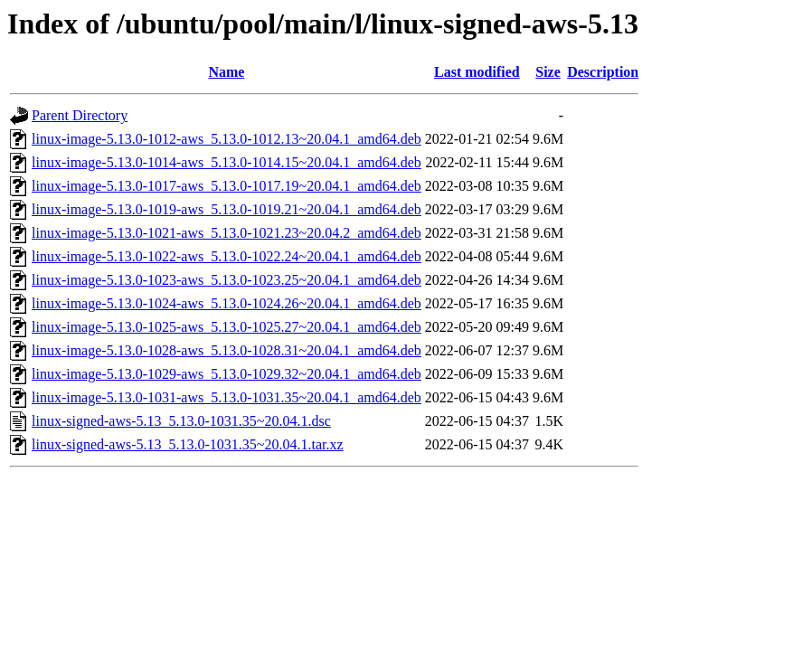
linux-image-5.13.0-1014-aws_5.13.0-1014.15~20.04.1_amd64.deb (227, 162)
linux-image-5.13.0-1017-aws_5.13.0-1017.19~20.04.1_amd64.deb (227, 186)
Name (226, 72)
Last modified (477, 72)
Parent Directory (80, 115)
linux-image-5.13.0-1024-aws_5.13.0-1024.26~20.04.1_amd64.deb (227, 303)
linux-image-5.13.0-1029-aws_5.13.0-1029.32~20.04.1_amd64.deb (227, 374)
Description (603, 72)
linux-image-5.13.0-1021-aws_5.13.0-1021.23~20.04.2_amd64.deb (227, 233)
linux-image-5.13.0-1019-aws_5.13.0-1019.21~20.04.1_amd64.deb (227, 209)
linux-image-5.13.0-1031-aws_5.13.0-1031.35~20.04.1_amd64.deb (227, 397)
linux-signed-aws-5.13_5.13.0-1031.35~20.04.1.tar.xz (188, 444)
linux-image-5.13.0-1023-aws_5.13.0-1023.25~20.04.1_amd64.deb (227, 280)
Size (548, 72)
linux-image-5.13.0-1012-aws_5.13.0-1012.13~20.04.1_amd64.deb (227, 139)
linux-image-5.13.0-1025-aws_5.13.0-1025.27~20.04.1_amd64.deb (227, 327)
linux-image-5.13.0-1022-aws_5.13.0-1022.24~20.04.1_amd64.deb (227, 256)
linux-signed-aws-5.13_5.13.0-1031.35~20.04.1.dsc (181, 421)
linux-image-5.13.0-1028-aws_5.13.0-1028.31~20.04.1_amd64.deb (227, 350)
